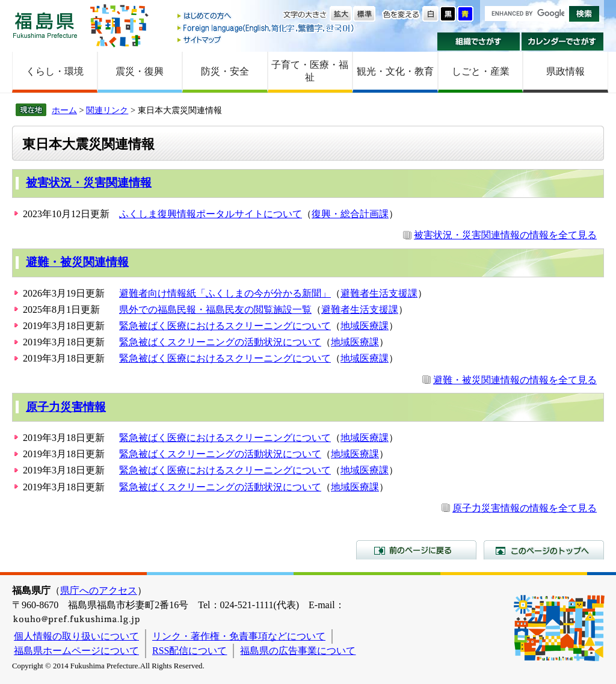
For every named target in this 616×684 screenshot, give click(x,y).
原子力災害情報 (66, 407)
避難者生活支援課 (379, 293)
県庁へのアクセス (99, 590)
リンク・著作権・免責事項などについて (239, 636)
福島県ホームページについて (76, 651)
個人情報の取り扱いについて (76, 636)
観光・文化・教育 (395, 71)
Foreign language (266, 28)
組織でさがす (479, 42)
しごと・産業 (481, 71)
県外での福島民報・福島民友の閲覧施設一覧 (215, 310)
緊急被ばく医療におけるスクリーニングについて (225, 326)
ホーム (64, 110)
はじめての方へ (266, 17)
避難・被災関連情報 (77, 262)
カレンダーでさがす (563, 42)
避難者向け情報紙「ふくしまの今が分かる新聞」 (225, 293)
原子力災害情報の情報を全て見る (525, 508)
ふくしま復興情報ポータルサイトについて (211, 214)
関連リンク (107, 110)
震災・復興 (140, 71)
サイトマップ (266, 39)
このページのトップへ (544, 550)
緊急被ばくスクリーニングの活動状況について (220, 342)
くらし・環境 (55, 71)
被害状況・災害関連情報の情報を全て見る (505, 235)
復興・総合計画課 (350, 214)
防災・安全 (225, 71)
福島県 (45, 25)
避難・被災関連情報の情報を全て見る (515, 380)
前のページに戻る (416, 550)
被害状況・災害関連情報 (89, 183)
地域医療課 (365, 326)
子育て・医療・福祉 (310, 71)
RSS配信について (189, 651)
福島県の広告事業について (298, 651)
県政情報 (565, 71)
